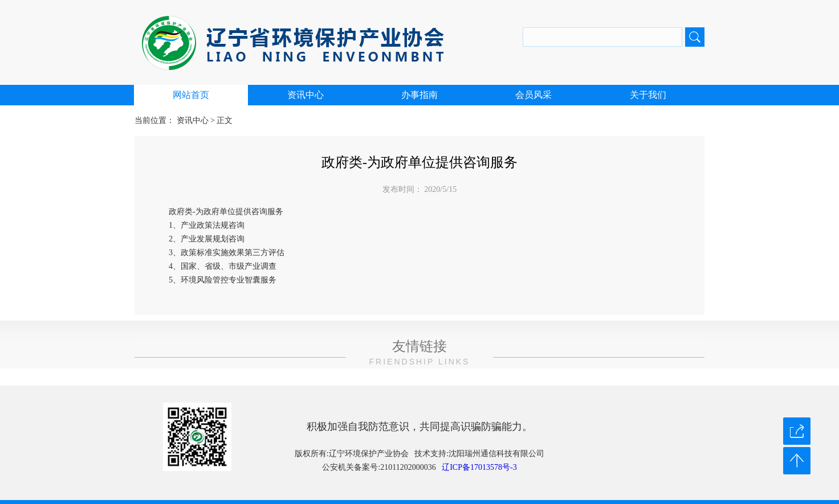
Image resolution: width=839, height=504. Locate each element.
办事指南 (419, 95)
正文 (225, 120)
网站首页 (191, 95)
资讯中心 (306, 95)
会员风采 (533, 95)
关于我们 (648, 95)
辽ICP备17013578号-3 (479, 467)
